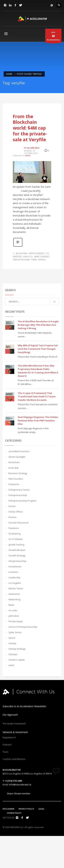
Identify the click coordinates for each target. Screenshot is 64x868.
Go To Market (16, 539)
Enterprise (14, 484)
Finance (13, 517)
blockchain (21, 253)
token (34, 260)
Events (12, 506)
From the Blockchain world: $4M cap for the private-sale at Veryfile (30, 128)
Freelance (14, 528)
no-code (13, 610)
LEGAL (41, 809)
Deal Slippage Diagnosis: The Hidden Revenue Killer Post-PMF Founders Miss (38, 420)
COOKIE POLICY (14, 813)
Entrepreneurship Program (22, 501)
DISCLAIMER (8, 809)
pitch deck (14, 616)
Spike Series (15, 632)
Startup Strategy (17, 649)
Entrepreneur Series (19, 490)
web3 (11, 665)
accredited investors (19, 451)
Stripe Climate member (16, 793)
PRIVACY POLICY (26, 809)
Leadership (14, 577)
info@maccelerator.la (20, 785)
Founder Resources (19, 523)
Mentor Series (16, 588)
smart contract (42, 257)
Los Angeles (15, 583)
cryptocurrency (36, 253)
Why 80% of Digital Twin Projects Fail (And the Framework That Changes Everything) (38, 349)
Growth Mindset (17, 550)
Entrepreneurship (18, 495)
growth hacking (16, 545)
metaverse (14, 594)
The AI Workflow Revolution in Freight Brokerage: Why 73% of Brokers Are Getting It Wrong (38, 325)
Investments (15, 566)
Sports (12, 638)
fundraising (15, 534)
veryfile (42, 260)
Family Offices (16, 512)
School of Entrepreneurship (23, 627)
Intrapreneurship (17, 561)
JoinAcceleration (53, 37)
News (28, 156)
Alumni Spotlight (17, 457)
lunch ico (28, 257)
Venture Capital (17, 660)
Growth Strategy (17, 556)
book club (14, 468)
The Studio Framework (14, 724)
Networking (14, 599)
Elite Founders (16, 479)
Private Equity (16, 621)
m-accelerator (32, 148)
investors (13, 572)
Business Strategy (18, 473)
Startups (13, 654)
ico (47, 253)
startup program (21, 260)
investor (17, 257)
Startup (12, 643)
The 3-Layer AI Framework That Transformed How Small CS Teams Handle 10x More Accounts (37, 396)
